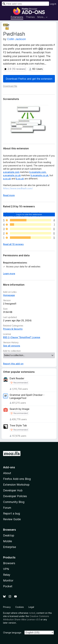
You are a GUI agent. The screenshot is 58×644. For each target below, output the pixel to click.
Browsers (9, 563)
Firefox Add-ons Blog (17, 479)
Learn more (9, 274)
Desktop (9, 535)
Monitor (8, 580)
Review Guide (12, 519)
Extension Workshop (16, 485)
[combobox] (25, 4)
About (7, 473)
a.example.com (11, 172)
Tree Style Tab (18, 426)
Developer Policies (15, 496)
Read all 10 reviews (13, 244)
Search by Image (19, 409)
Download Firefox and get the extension (29, 79)
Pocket (8, 586)
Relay (7, 575)
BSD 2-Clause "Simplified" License (22, 337)
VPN (6, 569)
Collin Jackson (16, 39)
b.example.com (38, 172)
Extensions (17, 17)
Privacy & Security (13, 329)
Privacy (7, 607)
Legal (31, 607)
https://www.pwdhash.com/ (18, 188)
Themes (30, 17)
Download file (10, 86)
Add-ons (9, 467)
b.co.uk (20, 179)
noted (32, 613)
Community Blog (14, 502)
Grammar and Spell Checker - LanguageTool (27, 396)
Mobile (8, 541)
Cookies (20, 607)
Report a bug (12, 513)
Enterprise (10, 547)
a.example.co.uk (12, 175)
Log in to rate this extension (29, 214)
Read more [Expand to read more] (9, 195)
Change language (12, 633)
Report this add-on (13, 364)
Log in (53, 4)
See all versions (12, 346)
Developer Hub (13, 490)
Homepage (9, 295)
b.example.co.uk (40, 175)
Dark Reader (17, 378)
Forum (7, 508)
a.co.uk (7, 179)
